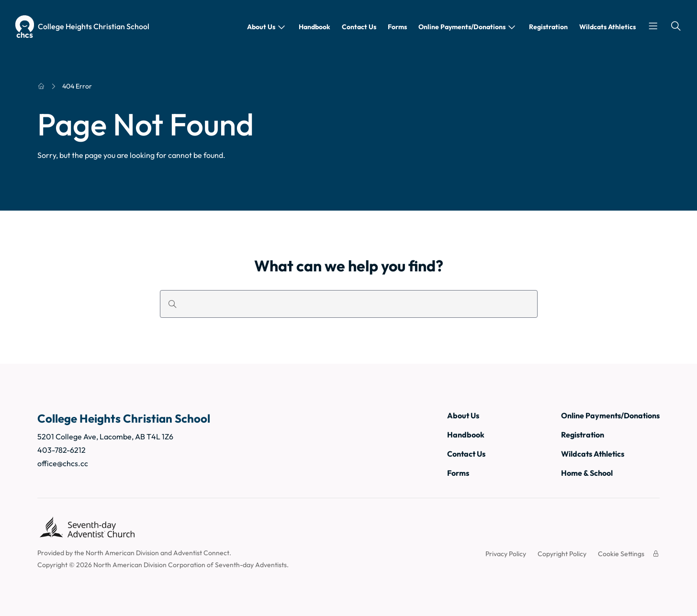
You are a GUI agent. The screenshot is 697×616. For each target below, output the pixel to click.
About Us (261, 27)
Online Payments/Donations (462, 27)
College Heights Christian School (94, 26)
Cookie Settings (621, 554)
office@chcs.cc (63, 463)
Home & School (587, 473)
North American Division (122, 553)
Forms (397, 27)
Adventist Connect (201, 553)
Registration (548, 27)
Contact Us (359, 27)
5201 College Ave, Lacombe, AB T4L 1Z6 (105, 437)
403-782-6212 (62, 450)
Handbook (315, 27)
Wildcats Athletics (607, 27)
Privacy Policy (506, 554)
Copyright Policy (562, 554)
